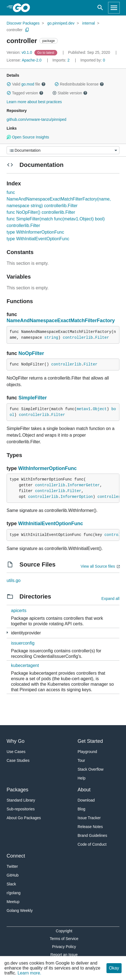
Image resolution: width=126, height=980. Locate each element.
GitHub (13, 875)
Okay (114, 968)
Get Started (90, 741)
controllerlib (78, 338)
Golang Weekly (20, 910)
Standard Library (21, 800)
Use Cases (16, 752)
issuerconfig (23, 643)
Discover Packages (23, 23)
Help (82, 778)
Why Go (16, 741)
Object (100, 409)
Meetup (13, 902)
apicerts (19, 611)
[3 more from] (7, 633)
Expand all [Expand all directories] (110, 599)
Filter (102, 338)
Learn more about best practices (34, 102)
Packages (17, 790)
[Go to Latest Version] (46, 52)
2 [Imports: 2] (61, 60)
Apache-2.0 (32, 60)
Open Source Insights (28, 137)
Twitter (12, 866)
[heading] (23, 8)
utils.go (14, 580)
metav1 (84, 409)
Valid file (26, 84)
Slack (11, 884)
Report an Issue (64, 955)
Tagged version (25, 93)
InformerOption (77, 497)
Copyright (64, 931)
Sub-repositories (21, 809)
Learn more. (29, 973)
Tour (81, 760)
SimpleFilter (33, 398)
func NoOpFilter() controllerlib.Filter (41, 212)
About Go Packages (24, 818)
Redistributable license (79, 84)
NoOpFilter (31, 353)
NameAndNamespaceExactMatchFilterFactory (61, 321)
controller (15, 30)
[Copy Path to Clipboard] (27, 30)
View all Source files (98, 566)
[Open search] (100, 8)
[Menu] (63, 150)
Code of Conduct (92, 844)
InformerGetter (84, 485)
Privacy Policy (64, 947)
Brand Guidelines (92, 835)
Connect (16, 856)
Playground (87, 752)
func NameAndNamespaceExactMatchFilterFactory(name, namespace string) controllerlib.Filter (59, 199)
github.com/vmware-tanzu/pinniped (36, 119)
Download (86, 800)
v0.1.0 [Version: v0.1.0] (20, 52)
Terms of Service (64, 939)
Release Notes (90, 827)
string (51, 338)
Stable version (70, 93)
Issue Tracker (89, 818)
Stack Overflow (91, 769)
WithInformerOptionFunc (47, 468)
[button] (9, 84)
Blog (81, 809)
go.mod (28, 84)
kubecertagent (25, 665)
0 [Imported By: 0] (93, 60)
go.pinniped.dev (61, 23)
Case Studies (18, 760)
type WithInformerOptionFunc (35, 232)
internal (89, 23)
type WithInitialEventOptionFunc (38, 239)
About (84, 790)
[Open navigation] (114, 8)
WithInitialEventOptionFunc (51, 524)
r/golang (14, 893)
